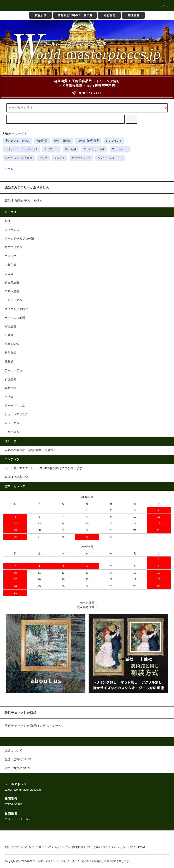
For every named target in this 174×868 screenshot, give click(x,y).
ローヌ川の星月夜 (88, 141)
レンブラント (114, 141)
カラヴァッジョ (81, 158)
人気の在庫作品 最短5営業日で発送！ (30, 450)
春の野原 (42, 141)
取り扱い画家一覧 (16, 477)
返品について (61, 847)
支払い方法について (16, 847)
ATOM (141, 847)
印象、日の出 (62, 141)
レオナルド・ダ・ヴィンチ (22, 149)
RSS (132, 847)
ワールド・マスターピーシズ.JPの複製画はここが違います (43, 468)
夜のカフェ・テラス (17, 141)
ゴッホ (43, 158)
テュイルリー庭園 (94, 149)
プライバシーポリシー (115, 847)
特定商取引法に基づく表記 (86, 847)
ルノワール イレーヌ (110, 158)
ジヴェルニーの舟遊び (19, 158)
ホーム (9, 169)
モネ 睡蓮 (71, 149)
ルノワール (51, 149)
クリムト (60, 158)
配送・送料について (40, 847)
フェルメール (120, 149)
